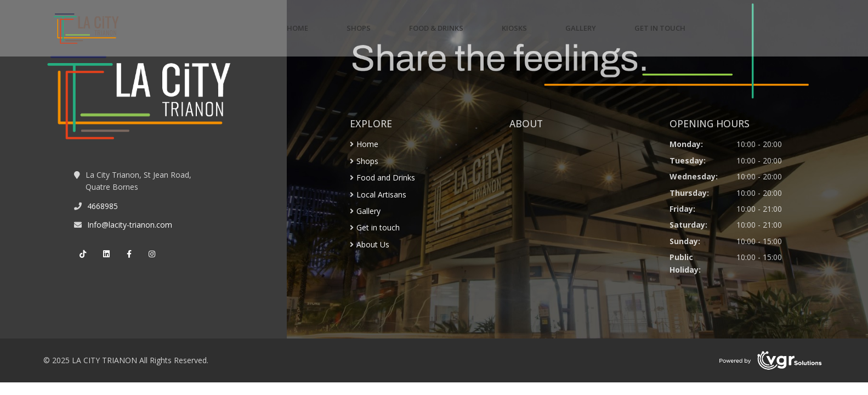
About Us (373, 244)
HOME (297, 28)
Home (367, 144)
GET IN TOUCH (660, 28)
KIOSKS (514, 28)
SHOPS (359, 28)
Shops (367, 161)
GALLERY (581, 28)
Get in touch (378, 227)
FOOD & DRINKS (436, 28)
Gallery (368, 211)
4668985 (103, 206)
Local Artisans (381, 194)
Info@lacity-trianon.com (130, 225)
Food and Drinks (386, 177)
